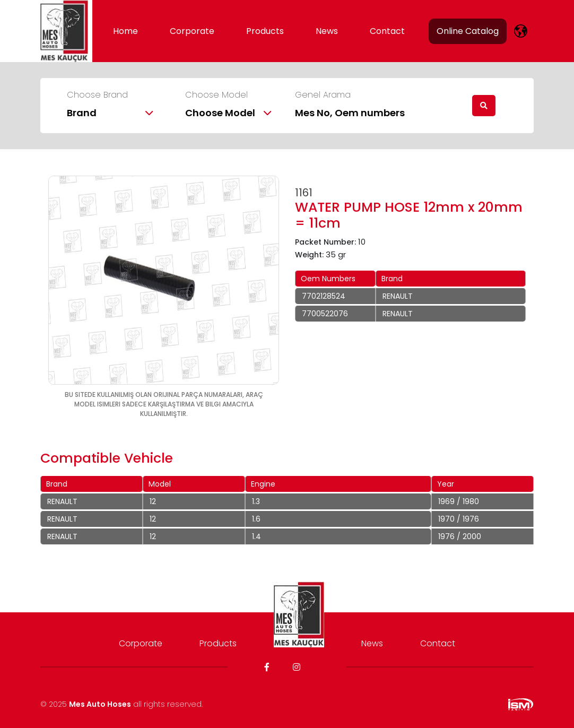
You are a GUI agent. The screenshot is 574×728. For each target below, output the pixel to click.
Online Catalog (468, 31)
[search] (484, 106)
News (327, 31)
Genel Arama (323, 95)
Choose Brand (97, 95)
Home (125, 31)
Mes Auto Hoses (100, 704)
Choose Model (216, 95)
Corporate (192, 31)
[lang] (521, 31)
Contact (387, 31)
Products (265, 31)
